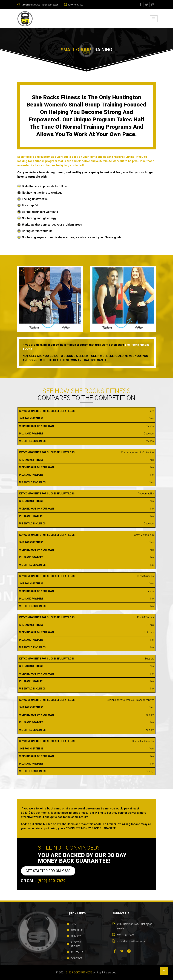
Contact (77, 958)
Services (76, 936)
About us (77, 930)
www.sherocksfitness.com (132, 941)
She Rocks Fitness (79, 972)
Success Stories (76, 944)
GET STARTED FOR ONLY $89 (49, 871)
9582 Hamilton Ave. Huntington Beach (41, 5)
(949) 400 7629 (81, 5)
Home (74, 924)
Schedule (77, 952)
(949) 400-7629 (52, 881)
